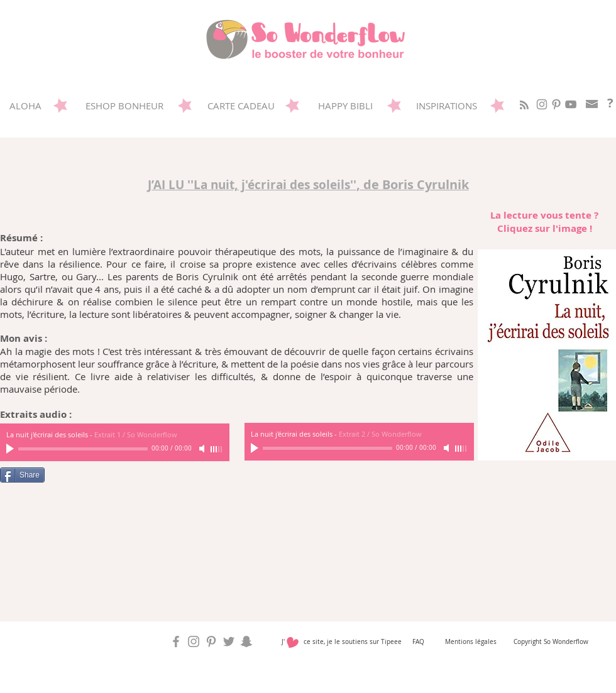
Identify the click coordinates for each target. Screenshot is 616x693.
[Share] (22, 475)
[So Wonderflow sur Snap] (246, 641)
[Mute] (448, 448)
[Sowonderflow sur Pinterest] (556, 104)
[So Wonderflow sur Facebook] (176, 641)
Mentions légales (471, 642)
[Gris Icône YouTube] (571, 104)
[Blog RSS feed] (524, 106)
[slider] (461, 449)
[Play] (256, 448)
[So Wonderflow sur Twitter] (229, 641)
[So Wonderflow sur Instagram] (542, 104)
